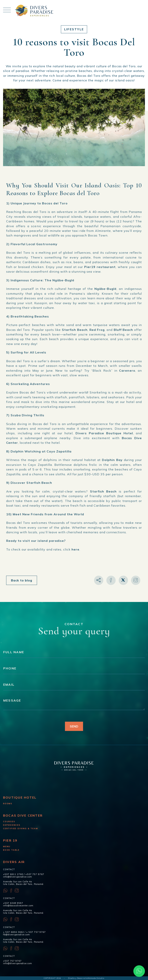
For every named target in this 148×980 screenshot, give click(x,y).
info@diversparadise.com (18, 877)
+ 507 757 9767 (36, 932)
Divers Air (14, 862)
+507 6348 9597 (13, 903)
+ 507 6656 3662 (13, 932)
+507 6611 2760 (13, 874)
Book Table (11, 850)
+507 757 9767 (35, 874)
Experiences (12, 825)
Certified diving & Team (20, 828)
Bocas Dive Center (23, 815)
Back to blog (22, 580)
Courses (9, 822)
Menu (7, 846)
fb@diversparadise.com (16, 935)
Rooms (8, 804)
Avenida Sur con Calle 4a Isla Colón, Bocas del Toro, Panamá (23, 883)
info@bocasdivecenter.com (18, 906)
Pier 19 (10, 840)
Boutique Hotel (20, 797)
